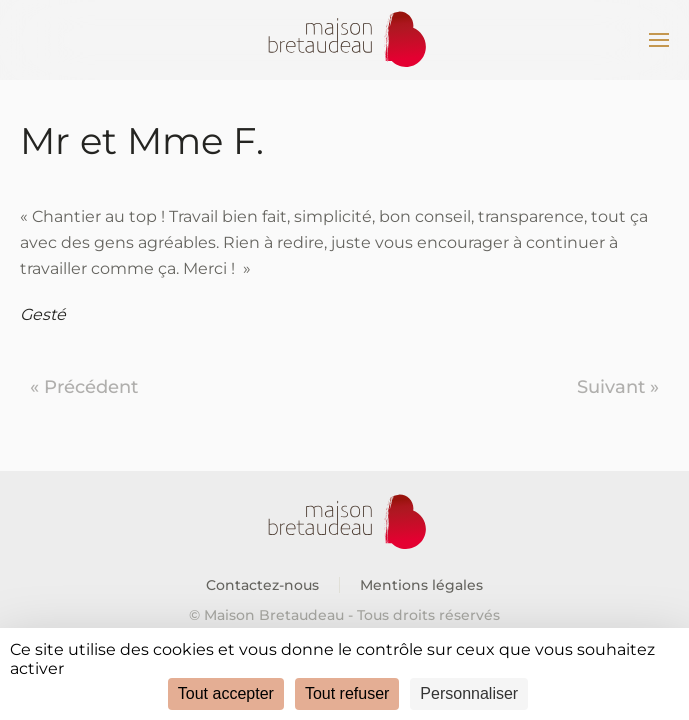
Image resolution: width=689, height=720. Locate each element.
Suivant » (618, 387)
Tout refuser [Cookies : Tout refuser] (347, 693)
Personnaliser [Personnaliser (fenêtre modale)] (469, 693)
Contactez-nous (262, 585)
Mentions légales (421, 585)
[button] (659, 40)
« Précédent (84, 387)
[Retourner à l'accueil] (345, 40)
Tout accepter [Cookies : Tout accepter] (226, 693)
